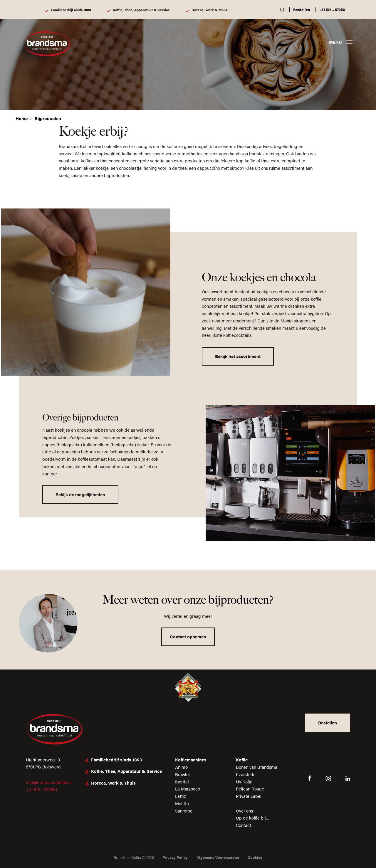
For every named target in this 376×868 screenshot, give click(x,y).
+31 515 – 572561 (333, 10)
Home (22, 118)
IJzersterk (245, 774)
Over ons (244, 811)
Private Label (249, 796)
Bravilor (183, 774)
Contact (244, 825)
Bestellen (302, 10)
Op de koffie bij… (253, 818)
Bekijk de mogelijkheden (80, 494)
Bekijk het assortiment (238, 356)
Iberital (182, 782)
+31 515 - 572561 (41, 789)
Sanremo (184, 811)
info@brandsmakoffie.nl (49, 782)
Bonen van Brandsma (257, 767)
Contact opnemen (188, 636)
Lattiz (181, 796)
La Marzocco (188, 789)
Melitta (182, 803)
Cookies (255, 857)
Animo (181, 767)
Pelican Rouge (250, 789)
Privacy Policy (175, 857)
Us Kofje (244, 782)
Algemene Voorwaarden (218, 857)
